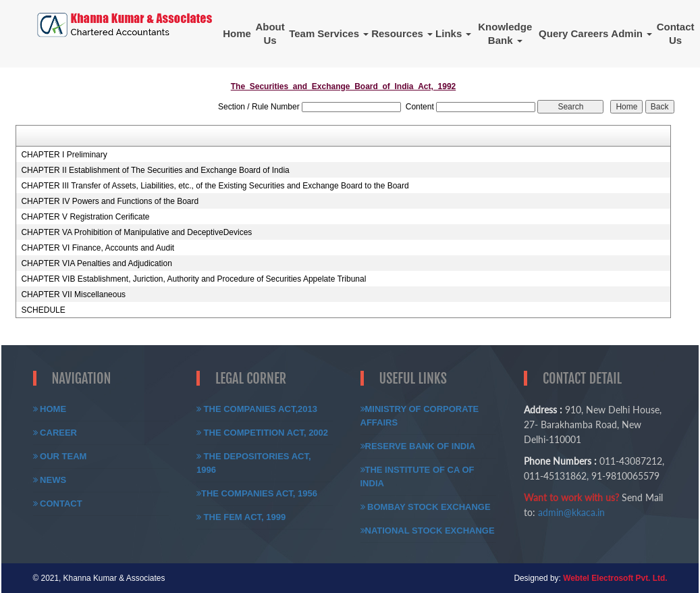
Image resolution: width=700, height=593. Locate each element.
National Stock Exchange (428, 531)
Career (55, 433)
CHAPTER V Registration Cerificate (85, 217)
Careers (589, 33)
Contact (58, 504)
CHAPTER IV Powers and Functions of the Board (110, 201)
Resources (402, 33)
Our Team (60, 456)
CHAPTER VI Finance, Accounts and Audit (98, 248)
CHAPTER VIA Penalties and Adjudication (96, 263)
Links (453, 33)
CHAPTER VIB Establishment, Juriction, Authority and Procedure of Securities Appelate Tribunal (193, 279)
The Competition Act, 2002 (262, 433)
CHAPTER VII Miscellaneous (73, 294)
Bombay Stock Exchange (426, 507)
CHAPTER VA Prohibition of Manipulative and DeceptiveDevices (136, 232)
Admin (631, 33)
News (50, 480)
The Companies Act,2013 (257, 409)
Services (343, 33)
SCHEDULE (43, 310)
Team (302, 33)
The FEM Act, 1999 (241, 517)
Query (553, 33)
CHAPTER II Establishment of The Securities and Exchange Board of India (155, 170)
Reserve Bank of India (418, 446)
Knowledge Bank (505, 33)
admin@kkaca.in (571, 512)
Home (237, 33)
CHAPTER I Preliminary (64, 155)
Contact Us (676, 33)
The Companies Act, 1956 (257, 493)
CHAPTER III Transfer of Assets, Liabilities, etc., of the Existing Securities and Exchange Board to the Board (215, 186)
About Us (270, 33)
